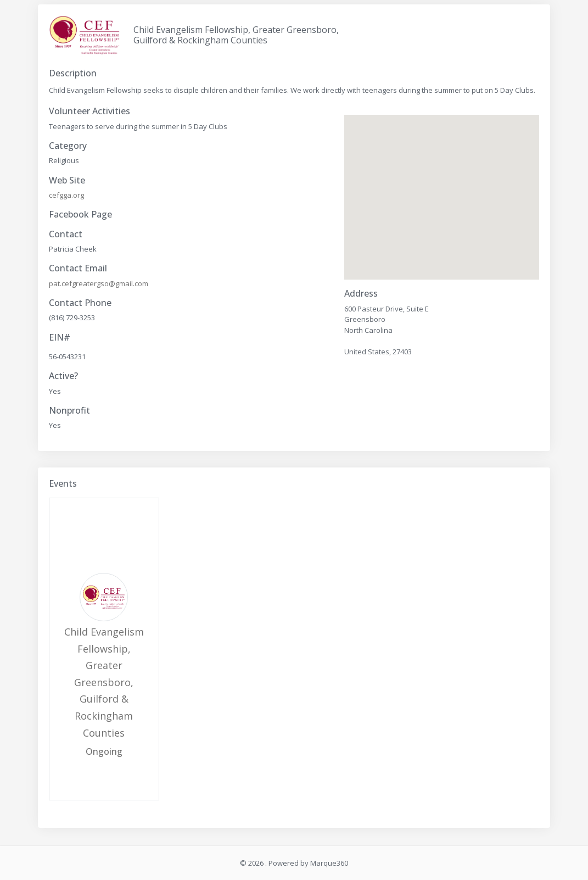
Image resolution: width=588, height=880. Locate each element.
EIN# (60, 338)
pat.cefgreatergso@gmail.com (99, 283)
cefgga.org (66, 195)
